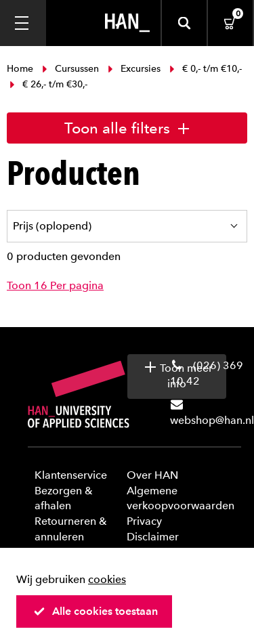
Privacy (144, 521)
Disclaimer (153, 537)
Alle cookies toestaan (96, 611)
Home (21, 69)
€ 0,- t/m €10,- (204, 69)
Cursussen (70, 69)
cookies (107, 579)
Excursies (134, 69)
